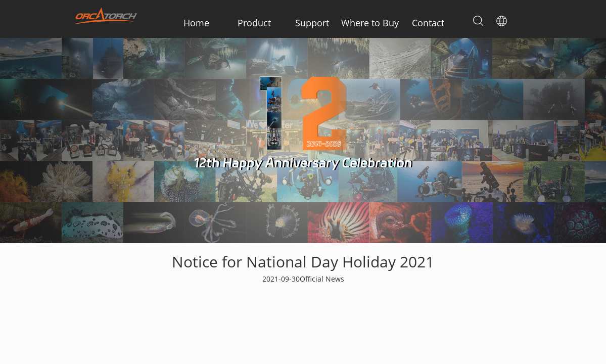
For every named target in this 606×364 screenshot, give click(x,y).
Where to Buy (370, 23)
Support (312, 23)
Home (196, 23)
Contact (428, 23)
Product (254, 23)
